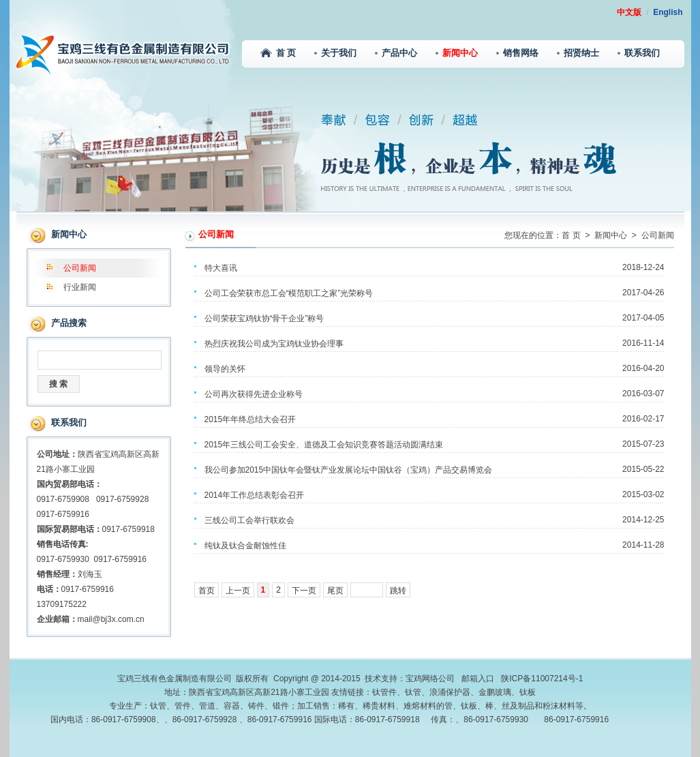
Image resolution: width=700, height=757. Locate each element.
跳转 (398, 591)
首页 (207, 591)
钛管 (413, 692)
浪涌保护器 (450, 692)
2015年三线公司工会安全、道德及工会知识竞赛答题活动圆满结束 (324, 445)
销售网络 (517, 53)
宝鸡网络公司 (430, 679)
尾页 (335, 591)
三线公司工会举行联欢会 (249, 520)
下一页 (304, 591)
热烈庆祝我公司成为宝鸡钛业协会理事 (274, 344)
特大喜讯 (221, 268)
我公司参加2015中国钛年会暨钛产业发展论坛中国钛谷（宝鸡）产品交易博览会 (349, 470)
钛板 (528, 692)
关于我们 (335, 53)
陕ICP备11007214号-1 (542, 679)
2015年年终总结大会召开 (250, 419)
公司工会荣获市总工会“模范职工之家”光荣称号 (289, 293)
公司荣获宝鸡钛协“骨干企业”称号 (264, 318)
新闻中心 (457, 53)
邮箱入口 (478, 679)
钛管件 (384, 692)
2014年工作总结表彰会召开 (255, 495)
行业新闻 (80, 287)
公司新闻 (80, 268)
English (668, 12)
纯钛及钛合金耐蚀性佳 (245, 546)
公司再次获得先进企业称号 (254, 394)
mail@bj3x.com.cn (111, 619)
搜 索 (58, 384)
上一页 (238, 591)
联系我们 (639, 53)
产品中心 (396, 53)
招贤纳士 (578, 53)
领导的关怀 (225, 369)
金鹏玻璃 (495, 692)
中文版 (629, 12)
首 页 (278, 53)
